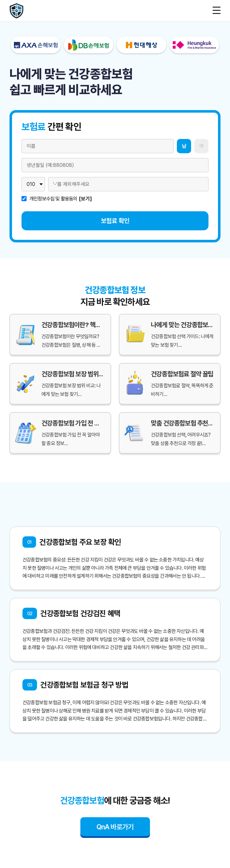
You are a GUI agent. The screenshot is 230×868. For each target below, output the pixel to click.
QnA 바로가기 (115, 827)
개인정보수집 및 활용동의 (53, 199)
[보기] (85, 199)
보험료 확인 (115, 221)
